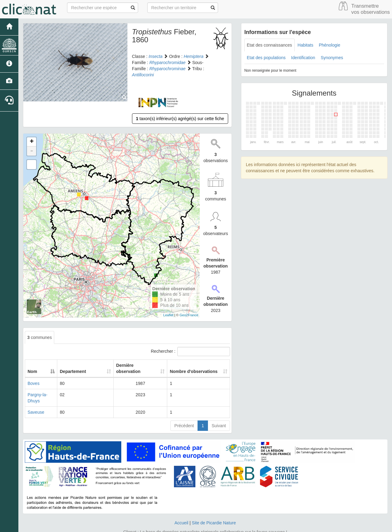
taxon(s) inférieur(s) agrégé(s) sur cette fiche (180, 119)
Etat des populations (266, 58)
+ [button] (32, 142)
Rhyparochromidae (168, 63)
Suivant (219, 413)
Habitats (305, 45)
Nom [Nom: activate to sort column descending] (32, 365)
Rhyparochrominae (168, 69)
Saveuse (36, 400)
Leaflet (168, 315)
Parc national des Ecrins (256, 526)
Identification (303, 58)
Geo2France (189, 315)
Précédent (184, 413)
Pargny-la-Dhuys (43, 389)
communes (40, 337)
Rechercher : (190, 351)
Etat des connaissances (269, 45)
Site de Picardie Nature (214, 511)
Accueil (181, 511)
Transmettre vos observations (371, 9)
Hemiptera (194, 56)
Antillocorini (143, 75)
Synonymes (332, 58)
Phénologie (330, 45)
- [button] (32, 151)
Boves (34, 377)
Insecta (155, 56)
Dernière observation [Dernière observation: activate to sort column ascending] (131, 365)
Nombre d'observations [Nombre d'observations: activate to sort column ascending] (192, 365)
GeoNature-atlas (182, 526)
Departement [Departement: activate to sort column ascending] (81, 365)
